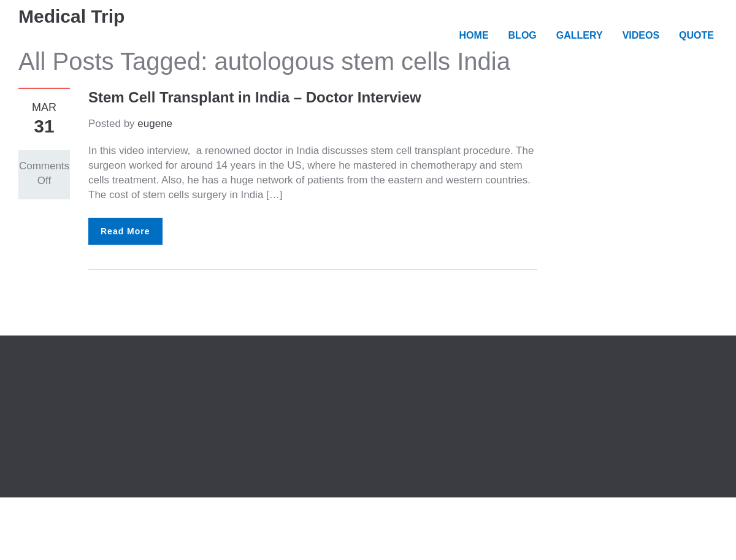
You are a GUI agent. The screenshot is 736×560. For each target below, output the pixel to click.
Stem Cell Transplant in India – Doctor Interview (255, 97)
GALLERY (580, 35)
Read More (125, 231)
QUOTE (696, 35)
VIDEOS (641, 35)
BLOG (523, 35)
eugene (155, 124)
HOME (474, 35)
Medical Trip (71, 16)
